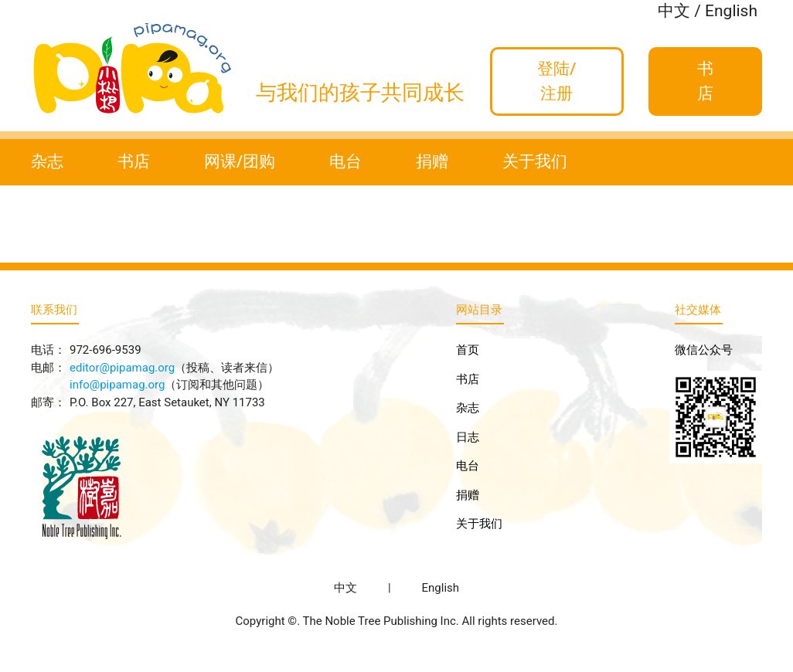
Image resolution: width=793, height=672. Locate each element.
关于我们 (535, 161)
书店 (134, 161)
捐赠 (432, 161)
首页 (468, 350)
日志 (468, 437)
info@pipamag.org (117, 385)
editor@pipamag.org (122, 368)
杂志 (47, 161)
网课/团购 (240, 161)
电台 (345, 161)
